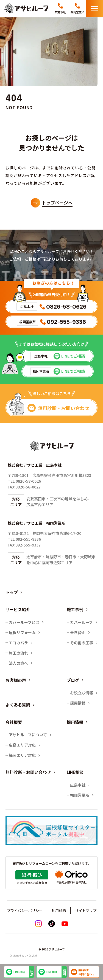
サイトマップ (86, 911)
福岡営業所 (80, 795)
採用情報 (78, 703)
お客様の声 (16, 680)
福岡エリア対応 (22, 755)
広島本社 (78, 785)
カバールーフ (81, 622)
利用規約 (59, 911)
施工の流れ (18, 653)
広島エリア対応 (22, 745)
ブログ (73, 680)
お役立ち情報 (82, 693)
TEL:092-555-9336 (24, 539)
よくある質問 (18, 705)
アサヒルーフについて (28, 735)
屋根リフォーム (22, 632)
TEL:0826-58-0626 (24, 481)
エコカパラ (18, 643)
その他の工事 (82, 643)
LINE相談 (19, 972)
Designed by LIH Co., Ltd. (24, 956)
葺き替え (78, 632)
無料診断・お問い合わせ (28, 772)
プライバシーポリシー (25, 911)
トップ (12, 592)
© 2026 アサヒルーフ (52, 949)
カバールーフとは (24, 622)
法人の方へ (18, 663)
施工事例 (75, 609)
